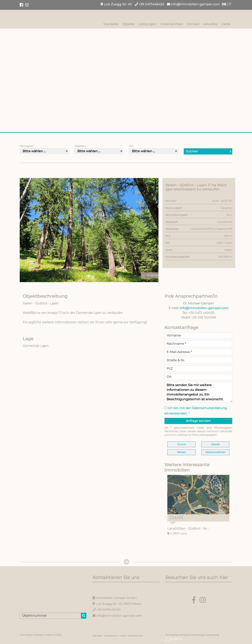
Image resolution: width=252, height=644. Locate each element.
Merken (181, 452)
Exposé (215, 444)
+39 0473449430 (149, 4)
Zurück (181, 444)
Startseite (111, 24)
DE (224, 4)
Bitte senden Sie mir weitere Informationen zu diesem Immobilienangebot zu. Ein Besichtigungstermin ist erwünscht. (198, 392)
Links (123, 636)
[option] (198, 506)
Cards (226, 24)
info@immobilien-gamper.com (193, 4)
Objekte (128, 24)
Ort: (131, 146)
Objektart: (80, 146)
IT (230, 4)
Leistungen (147, 24)
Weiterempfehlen (215, 452)
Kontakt (193, 24)
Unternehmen (172, 24)
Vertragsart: (26, 146)
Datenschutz (135, 636)
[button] (155, 182)
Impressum (111, 636)
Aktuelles (210, 24)
